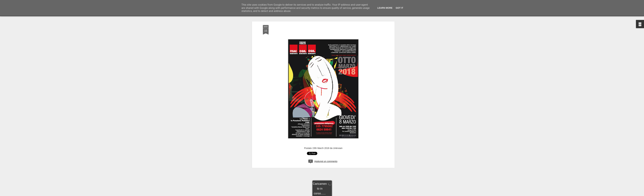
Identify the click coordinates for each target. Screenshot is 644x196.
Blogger (332, 194)
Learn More (385, 8)
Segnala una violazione (345, 194)
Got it (400, 8)
